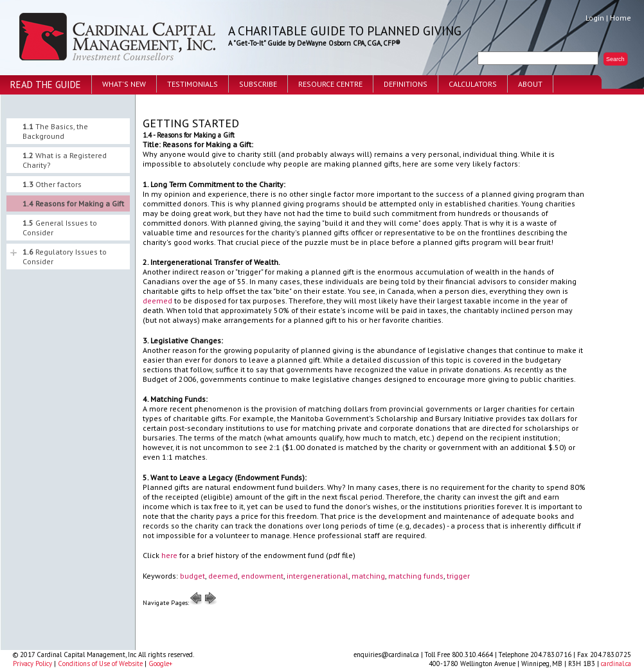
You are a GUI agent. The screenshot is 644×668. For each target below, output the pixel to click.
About (530, 84)
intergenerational (318, 576)
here (169, 555)
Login (595, 18)
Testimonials (192, 84)
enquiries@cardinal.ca (386, 654)
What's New (124, 84)
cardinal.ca (616, 663)
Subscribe (258, 84)
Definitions (406, 84)
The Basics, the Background (55, 131)
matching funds (416, 576)
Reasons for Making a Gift (73, 203)
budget (192, 576)
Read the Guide (46, 85)
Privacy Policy (32, 663)
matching (368, 576)
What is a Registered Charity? (65, 160)
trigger (458, 576)
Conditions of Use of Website (100, 663)
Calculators (473, 84)
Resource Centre (330, 84)
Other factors (52, 184)
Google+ (160, 663)
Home (621, 18)
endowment (262, 576)
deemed (157, 301)
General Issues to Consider (60, 228)
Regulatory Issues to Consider (65, 257)
